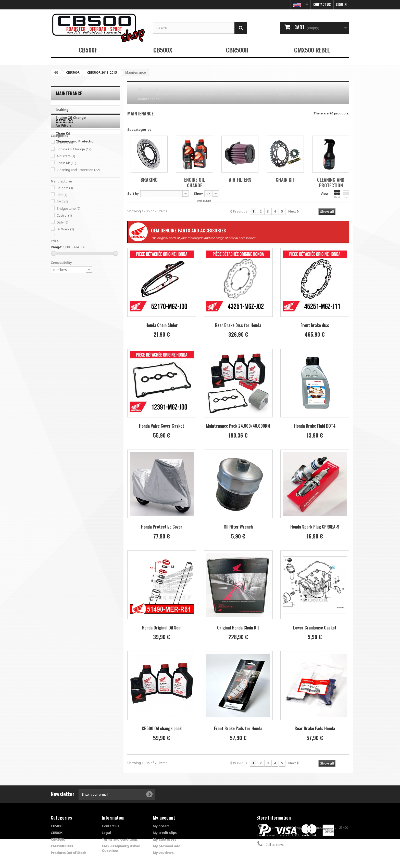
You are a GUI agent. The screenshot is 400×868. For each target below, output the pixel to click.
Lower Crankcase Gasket (315, 628)
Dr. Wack (65, 269)
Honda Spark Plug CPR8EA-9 (315, 527)
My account (164, 818)
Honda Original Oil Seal (162, 628)
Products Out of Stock (68, 852)
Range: (56, 286)
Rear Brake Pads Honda (315, 728)
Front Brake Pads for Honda (238, 728)
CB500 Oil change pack (162, 728)
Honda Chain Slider (162, 325)
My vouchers (163, 852)
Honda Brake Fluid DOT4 (315, 426)
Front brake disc (315, 325)
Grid (337, 194)
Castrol (64, 255)
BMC (62, 241)
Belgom (65, 227)
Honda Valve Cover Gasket (162, 426)
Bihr (62, 234)
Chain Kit (63, 133)
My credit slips (165, 833)
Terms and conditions (120, 839)
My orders (161, 826)
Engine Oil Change (71, 117)
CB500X (163, 50)
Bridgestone (68, 248)
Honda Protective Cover (162, 527)
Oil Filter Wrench (238, 527)
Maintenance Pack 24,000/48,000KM (238, 426)
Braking (62, 110)
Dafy (62, 262)
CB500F (88, 50)
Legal (106, 833)
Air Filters (64, 125)
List (346, 194)
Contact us (322, 4)
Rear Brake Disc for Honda (238, 325)
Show (198, 193)
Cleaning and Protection (76, 141)
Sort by (133, 193)
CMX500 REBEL (312, 50)
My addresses (164, 839)
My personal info (166, 846)
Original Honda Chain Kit (238, 628)
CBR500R (237, 50)
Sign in (341, 4)
